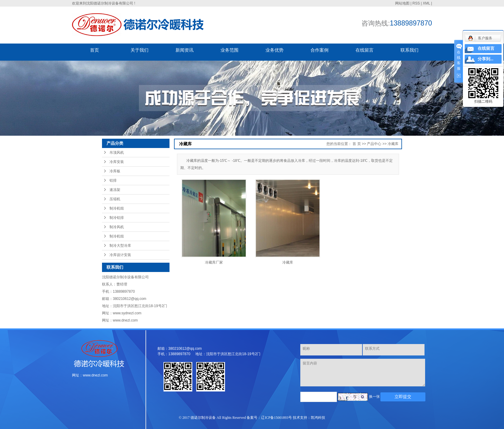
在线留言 (364, 50)
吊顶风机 (117, 153)
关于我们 (139, 50)
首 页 (357, 144)
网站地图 (402, 3)
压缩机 (115, 199)
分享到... (486, 59)
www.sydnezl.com (127, 313)
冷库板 (115, 171)
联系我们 (409, 50)
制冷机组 (117, 208)
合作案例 (319, 50)
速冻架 (115, 190)
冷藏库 (393, 144)
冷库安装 (117, 162)
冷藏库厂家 (214, 262)
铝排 (113, 180)
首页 (94, 50)
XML (426, 3)
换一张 (374, 397)
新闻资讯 (184, 50)
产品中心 (374, 144)
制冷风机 (117, 227)
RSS (416, 3)
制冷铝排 (117, 218)
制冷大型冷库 (120, 246)
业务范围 (229, 50)
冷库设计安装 (120, 255)
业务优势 (274, 50)
